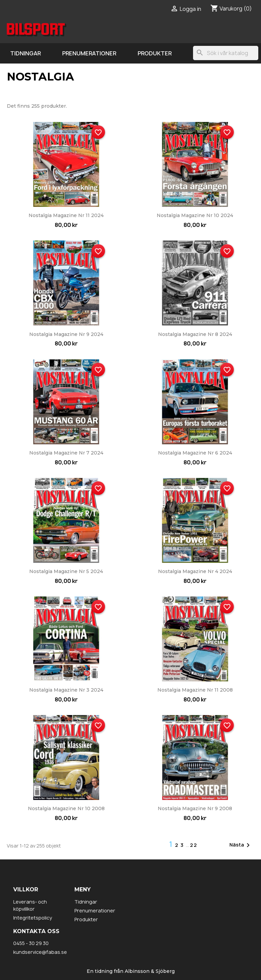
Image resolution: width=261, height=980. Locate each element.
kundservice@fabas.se (40, 952)
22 (194, 845)
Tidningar (25, 53)
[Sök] (226, 53)
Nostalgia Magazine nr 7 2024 (66, 453)
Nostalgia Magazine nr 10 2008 (66, 808)
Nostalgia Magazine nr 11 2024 (66, 215)
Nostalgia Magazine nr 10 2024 (195, 215)
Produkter (155, 53)
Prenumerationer (89, 53)
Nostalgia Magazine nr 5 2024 (66, 571)
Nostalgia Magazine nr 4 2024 (195, 571)
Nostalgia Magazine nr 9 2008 (195, 808)
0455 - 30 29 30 (31, 943)
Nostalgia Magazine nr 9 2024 (66, 334)
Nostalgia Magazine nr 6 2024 (195, 453)
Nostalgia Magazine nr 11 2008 (195, 690)
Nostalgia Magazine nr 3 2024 (66, 690)
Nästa (241, 845)
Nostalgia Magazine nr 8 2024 (195, 334)
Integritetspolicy (33, 918)
